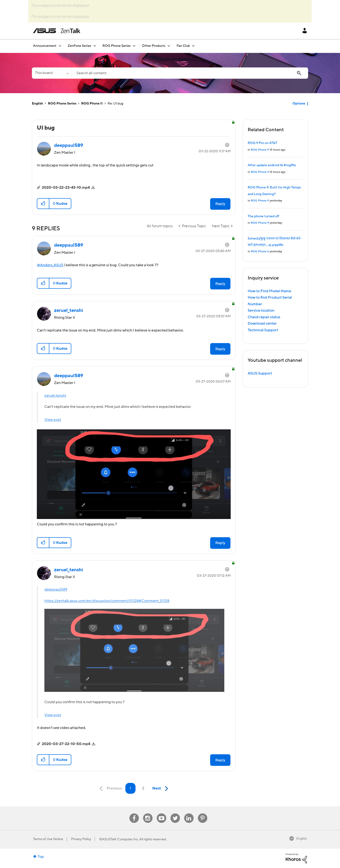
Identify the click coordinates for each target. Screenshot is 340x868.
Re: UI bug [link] (115, 104)
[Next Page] (161, 789)
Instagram (148, 813)
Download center (262, 323)
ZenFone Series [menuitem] (79, 46)
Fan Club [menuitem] (183, 46)
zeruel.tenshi (55, 396)
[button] (43, 204)
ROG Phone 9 (260, 150)
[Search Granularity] (52, 73)
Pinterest (203, 813)
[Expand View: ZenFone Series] (95, 46)
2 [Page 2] (143, 788)
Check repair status (264, 317)
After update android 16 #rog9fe (272, 165)
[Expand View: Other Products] (169, 46)
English (37, 104)
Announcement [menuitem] (45, 46)
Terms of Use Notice (48, 839)
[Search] (190, 73)
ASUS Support (260, 373)
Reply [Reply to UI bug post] (220, 204)
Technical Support (263, 330)
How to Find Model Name (269, 291)
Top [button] (41, 857)
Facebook (134, 813)
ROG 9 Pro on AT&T (262, 143)
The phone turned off (263, 216)
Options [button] (299, 104)
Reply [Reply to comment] (220, 284)
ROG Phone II (92, 104)
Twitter (175, 813)
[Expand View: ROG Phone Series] (134, 46)
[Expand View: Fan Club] (193, 46)
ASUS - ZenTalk (57, 31)
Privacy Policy (81, 839)
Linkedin (189, 813)
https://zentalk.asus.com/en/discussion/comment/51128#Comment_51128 (107, 601)
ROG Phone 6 (260, 251)
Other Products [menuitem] (154, 46)
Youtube (161, 813)
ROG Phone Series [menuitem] (117, 46)
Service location (261, 310)
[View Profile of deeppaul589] (69, 145)
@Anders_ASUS (50, 265)
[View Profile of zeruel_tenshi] (68, 310)
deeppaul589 (56, 589)
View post (53, 420)
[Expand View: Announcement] (60, 46)
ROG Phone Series (62, 104)
